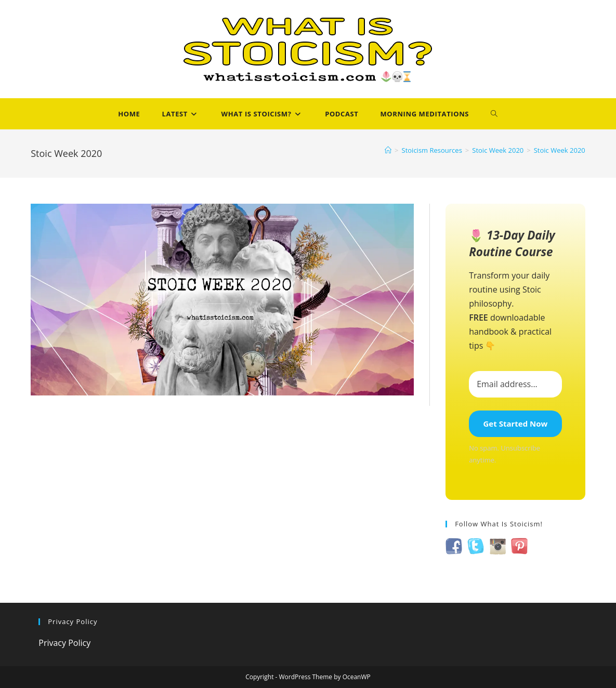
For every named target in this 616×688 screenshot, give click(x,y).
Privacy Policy (64, 643)
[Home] (388, 150)
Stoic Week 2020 (560, 150)
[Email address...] (515, 384)
